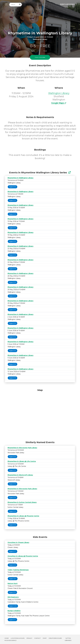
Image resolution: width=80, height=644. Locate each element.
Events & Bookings (67, 4)
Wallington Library (59, 93)
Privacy (29, 638)
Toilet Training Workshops (18, 570)
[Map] (40, 414)
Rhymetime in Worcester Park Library (22, 448)
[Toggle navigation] (6, 4)
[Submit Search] (20, 5)
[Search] (14, 5)
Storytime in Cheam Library (18, 542)
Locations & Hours (18, 638)
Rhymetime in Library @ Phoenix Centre (23, 516)
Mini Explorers (13, 597)
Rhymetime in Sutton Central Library (22, 502)
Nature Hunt (13, 583)
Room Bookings (10, 640)
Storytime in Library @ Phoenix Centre (23, 556)
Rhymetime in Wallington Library (20, 178)
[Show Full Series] (69, 173)
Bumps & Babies (14, 611)
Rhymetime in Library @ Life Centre (22, 461)
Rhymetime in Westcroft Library (20, 475)
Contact (37, 638)
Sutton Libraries (68, 639)
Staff (45, 638)
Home (7, 638)
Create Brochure (55, 638)
